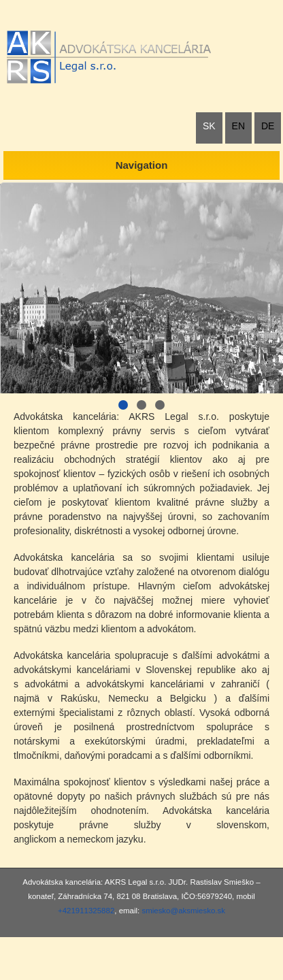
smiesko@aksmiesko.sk (183, 911)
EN (238, 126)
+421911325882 (86, 911)
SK (209, 126)
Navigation (142, 165)
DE (268, 126)
